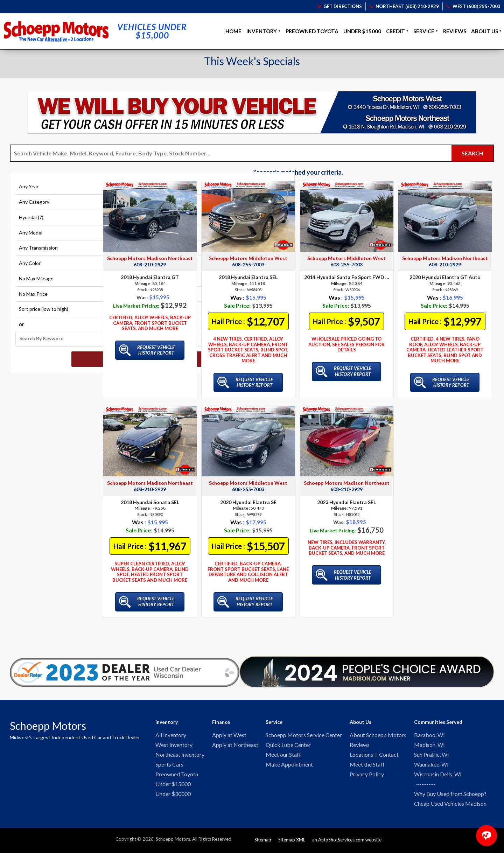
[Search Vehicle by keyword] (231, 153)
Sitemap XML (292, 842)
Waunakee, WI (431, 766)
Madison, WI (429, 745)
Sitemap (263, 842)
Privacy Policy (367, 776)
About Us (485, 31)
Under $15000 (362, 31)
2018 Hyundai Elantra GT (150, 277)
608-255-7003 (248, 264)
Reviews (455, 31)
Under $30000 (173, 796)
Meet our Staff (283, 756)
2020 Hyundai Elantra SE (248, 502)
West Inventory (174, 745)
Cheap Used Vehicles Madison (450, 806)
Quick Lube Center (288, 745)
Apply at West (229, 735)
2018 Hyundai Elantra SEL (248, 277)
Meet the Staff (367, 766)
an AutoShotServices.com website (347, 842)
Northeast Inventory (180, 756)
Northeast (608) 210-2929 (404, 6)
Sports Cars (169, 766)
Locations (361, 756)
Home (233, 31)
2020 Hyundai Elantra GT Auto (445, 277)
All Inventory (171, 735)
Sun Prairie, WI (432, 756)
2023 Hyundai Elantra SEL (346, 502)
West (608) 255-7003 (473, 6)
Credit (395, 31)
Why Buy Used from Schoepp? (450, 796)
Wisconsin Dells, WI (438, 776)
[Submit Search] (472, 153)
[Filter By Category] (54, 207)
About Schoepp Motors (378, 735)
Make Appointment (289, 766)
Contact (389, 756)
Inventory (262, 31)
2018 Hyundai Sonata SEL (150, 502)
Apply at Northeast (235, 745)
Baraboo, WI (429, 735)
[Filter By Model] (54, 237)
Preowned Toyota (312, 31)
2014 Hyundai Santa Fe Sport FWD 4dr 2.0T (347, 277)
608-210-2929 (150, 264)
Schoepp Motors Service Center (304, 735)
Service (424, 31)
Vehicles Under (152, 31)
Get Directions (340, 6)
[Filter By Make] (54, 222)
